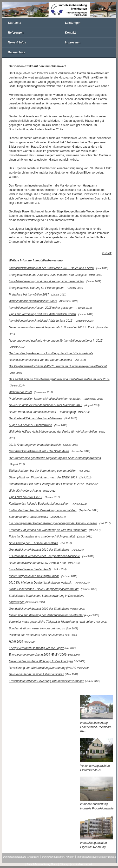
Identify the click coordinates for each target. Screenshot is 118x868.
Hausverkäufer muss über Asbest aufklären (36, 674)
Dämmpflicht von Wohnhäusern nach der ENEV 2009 (43, 477)
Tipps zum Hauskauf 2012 (25, 497)
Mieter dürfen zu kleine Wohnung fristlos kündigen (41, 661)
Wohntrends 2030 (20, 392)
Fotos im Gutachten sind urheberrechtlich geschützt (42, 536)
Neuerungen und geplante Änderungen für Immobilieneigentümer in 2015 (56, 341)
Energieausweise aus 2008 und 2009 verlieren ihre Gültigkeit (48, 275)
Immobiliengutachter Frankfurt (58, 857)
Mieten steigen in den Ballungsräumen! (34, 576)
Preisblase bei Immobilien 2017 (29, 295)
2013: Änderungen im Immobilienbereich (35, 445)
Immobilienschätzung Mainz (42, 864)
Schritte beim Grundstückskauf (28, 517)
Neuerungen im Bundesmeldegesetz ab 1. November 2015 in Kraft (51, 327)
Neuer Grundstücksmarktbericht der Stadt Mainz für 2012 (45, 405)
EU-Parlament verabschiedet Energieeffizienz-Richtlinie (44, 556)
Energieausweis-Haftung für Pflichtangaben (36, 288)
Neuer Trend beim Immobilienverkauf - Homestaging (42, 412)
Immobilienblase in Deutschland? (30, 569)
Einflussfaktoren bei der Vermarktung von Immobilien (43, 471)
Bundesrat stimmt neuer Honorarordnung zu (37, 628)
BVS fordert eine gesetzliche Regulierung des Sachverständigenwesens (55, 458)
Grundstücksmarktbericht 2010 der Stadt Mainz (39, 550)
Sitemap (65, 864)
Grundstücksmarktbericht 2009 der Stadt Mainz (39, 609)
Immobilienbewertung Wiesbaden (21, 857)
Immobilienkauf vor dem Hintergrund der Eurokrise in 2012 (46, 484)
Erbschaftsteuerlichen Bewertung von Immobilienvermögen (46, 681)
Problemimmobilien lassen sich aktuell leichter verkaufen (45, 399)
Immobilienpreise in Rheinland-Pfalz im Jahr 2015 (40, 321)
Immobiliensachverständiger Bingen (96, 857)
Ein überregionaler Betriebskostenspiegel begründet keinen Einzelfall (53, 523)
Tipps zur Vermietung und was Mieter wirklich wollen (42, 314)
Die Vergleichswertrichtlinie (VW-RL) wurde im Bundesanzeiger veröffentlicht (58, 366)
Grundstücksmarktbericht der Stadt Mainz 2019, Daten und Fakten (51, 268)
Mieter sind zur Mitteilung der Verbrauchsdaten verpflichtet (46, 615)
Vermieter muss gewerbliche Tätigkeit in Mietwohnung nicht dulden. (52, 622)
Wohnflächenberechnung (25, 491)
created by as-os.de (82, 864)
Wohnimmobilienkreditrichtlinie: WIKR (33, 301)
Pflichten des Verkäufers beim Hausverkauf (36, 635)
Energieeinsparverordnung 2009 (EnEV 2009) (38, 655)
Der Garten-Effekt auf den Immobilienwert (35, 418)
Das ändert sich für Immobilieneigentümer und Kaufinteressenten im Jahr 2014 (59, 379)
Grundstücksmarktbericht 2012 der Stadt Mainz (39, 451)
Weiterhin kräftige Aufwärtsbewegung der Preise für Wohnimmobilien (53, 432)
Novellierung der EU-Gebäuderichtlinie (33, 543)
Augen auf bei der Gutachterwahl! (30, 425)
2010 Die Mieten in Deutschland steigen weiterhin (40, 583)
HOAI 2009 (16, 642)
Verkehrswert (52, 242)
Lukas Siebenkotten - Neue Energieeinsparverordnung (44, 589)
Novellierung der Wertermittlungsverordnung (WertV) (42, 668)
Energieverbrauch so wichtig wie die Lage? (36, 648)
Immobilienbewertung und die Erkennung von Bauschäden (46, 281)
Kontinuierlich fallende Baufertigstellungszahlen (39, 504)
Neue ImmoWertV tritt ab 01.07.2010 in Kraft (37, 563)
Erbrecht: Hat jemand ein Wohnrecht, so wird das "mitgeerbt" (48, 530)
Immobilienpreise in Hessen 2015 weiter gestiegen (41, 308)
